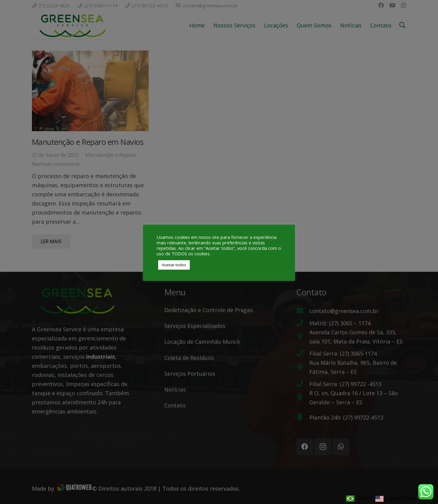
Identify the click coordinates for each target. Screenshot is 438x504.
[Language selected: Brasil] (386, 498)
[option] (399, 499)
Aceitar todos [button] (174, 265)
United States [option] (405, 498)
